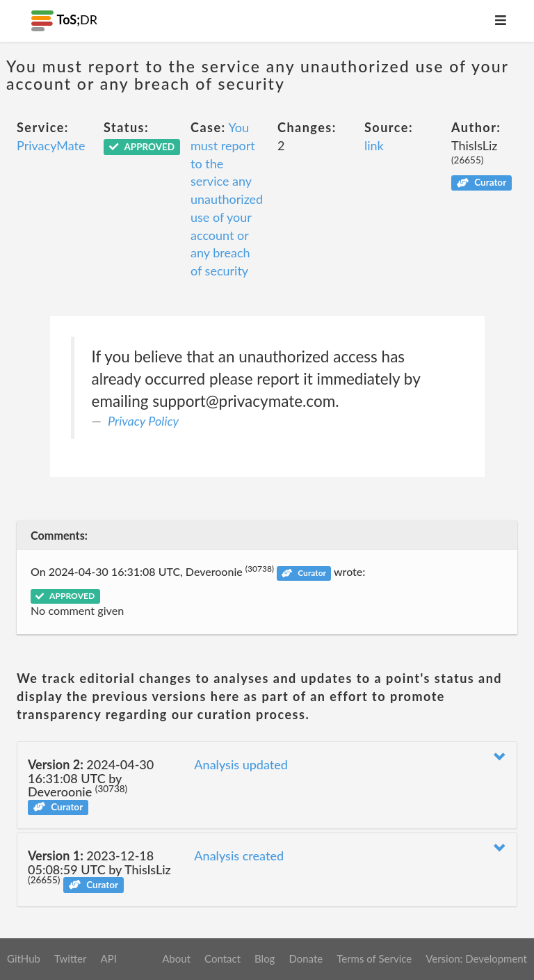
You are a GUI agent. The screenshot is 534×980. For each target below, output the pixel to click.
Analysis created (239, 856)
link (374, 145)
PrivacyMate (51, 145)
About (176, 958)
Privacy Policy (143, 421)
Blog (265, 958)
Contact (222, 958)
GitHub (24, 958)
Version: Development (476, 958)
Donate (306, 958)
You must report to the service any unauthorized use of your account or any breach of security (227, 199)
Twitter (71, 958)
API (108, 958)
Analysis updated (241, 764)
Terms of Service (374, 958)
